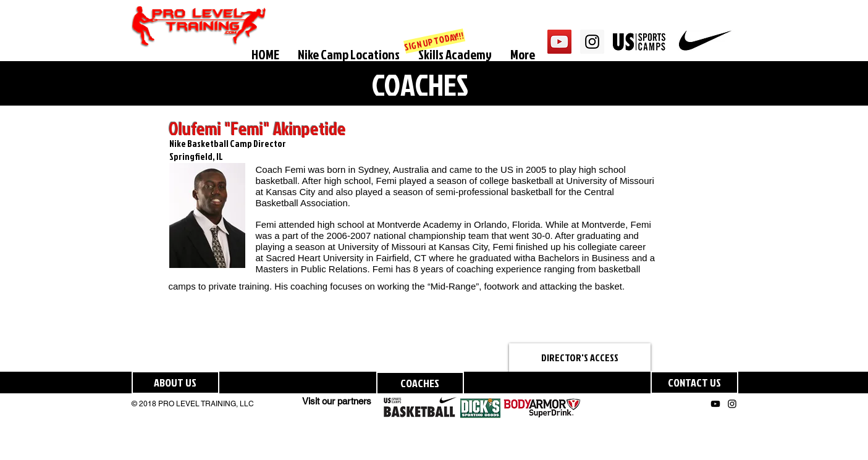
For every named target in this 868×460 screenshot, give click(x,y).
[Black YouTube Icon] (715, 404)
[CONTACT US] (694, 383)
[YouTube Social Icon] (559, 42)
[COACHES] (420, 383)
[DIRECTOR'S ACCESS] (580, 358)
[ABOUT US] (175, 383)
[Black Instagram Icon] (732, 404)
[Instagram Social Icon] (592, 42)
